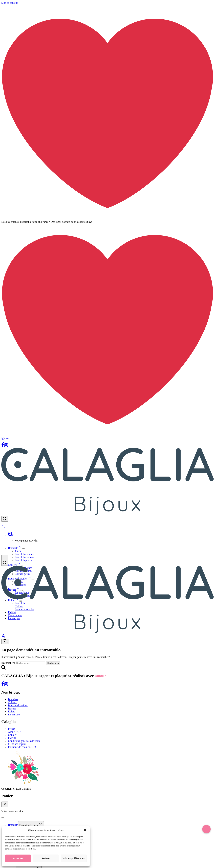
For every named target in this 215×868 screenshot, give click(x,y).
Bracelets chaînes (24, 554)
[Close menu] (3, 818)
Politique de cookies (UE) (22, 747)
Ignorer (5, 438)
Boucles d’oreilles (18, 705)
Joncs (18, 551)
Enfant (12, 711)
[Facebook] (3, 446)
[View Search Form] (5, 519)
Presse (12, 729)
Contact (12, 735)
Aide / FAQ (14, 732)
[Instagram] (6, 446)
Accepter (18, 858)
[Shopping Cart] (11, 535)
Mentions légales (17, 744)
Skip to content (9, 3)
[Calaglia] (107, 514)
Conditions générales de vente (24, 741)
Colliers (12, 702)
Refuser (46, 858)
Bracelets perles (23, 560)
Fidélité (12, 738)
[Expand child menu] (24, 549)
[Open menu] (5, 557)
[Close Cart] (5, 804)
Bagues (12, 708)
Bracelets (13, 699)
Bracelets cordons (24, 557)
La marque (14, 715)
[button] (85, 830)
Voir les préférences (74, 858)
